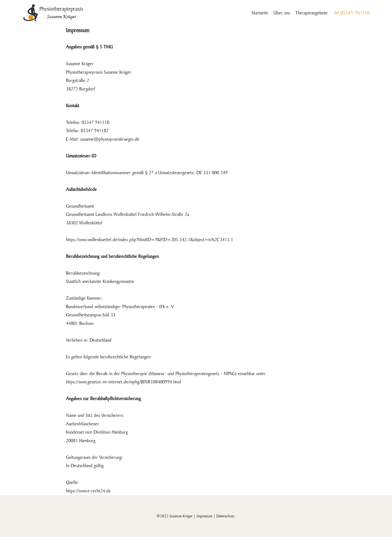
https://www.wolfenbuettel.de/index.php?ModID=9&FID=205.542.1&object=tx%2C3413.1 (149, 240)
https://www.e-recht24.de (88, 491)
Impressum (205, 516)
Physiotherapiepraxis (61, 9)
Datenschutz (225, 516)
